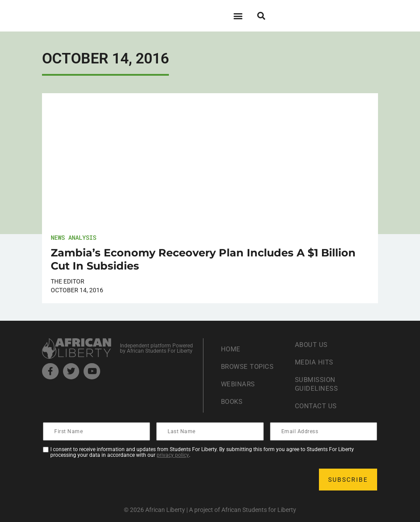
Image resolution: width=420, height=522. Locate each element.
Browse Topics (249, 366)
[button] (238, 16)
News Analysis (73, 237)
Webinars (239, 384)
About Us (312, 345)
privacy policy (173, 455)
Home (231, 349)
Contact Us (317, 406)
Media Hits (315, 362)
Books (233, 401)
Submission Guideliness (318, 384)
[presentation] (110, 480)
